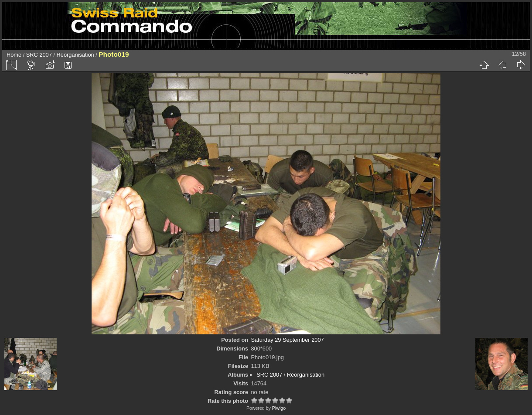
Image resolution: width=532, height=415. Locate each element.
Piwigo (279, 408)
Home (14, 55)
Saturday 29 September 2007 (287, 340)
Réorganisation (75, 55)
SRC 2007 (39, 55)
